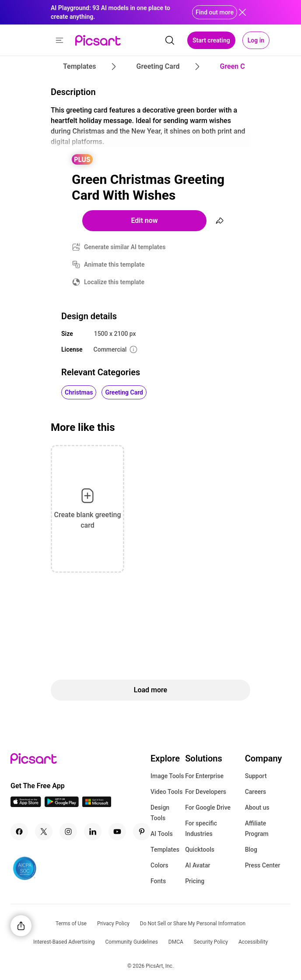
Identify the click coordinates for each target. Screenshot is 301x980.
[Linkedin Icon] (93, 832)
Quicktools (200, 850)
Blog (251, 850)
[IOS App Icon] (26, 805)
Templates (165, 850)
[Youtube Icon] (117, 832)
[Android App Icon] (62, 805)
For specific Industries (201, 828)
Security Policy (211, 942)
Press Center (263, 865)
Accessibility (253, 942)
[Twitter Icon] (44, 832)
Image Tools (167, 776)
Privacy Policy (113, 924)
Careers (256, 792)
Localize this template (114, 282)
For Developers (206, 792)
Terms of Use (71, 924)
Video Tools (166, 792)
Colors (159, 865)
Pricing (195, 881)
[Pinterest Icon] (142, 832)
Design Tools (160, 813)
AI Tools (162, 834)
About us (257, 807)
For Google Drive (208, 807)
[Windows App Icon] (97, 805)
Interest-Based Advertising (64, 942)
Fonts (158, 881)
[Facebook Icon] (19, 832)
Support (256, 776)
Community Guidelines (132, 942)
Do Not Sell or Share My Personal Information (193, 924)
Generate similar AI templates (125, 247)
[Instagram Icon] (68, 832)
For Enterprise (204, 776)
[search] (170, 40)
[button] (59, 40)
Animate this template (114, 264)
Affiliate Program (257, 828)
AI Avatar (198, 865)
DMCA (176, 942)
